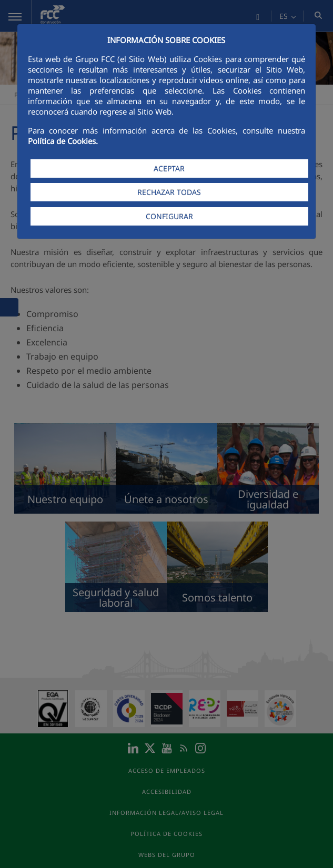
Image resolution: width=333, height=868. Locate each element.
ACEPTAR (169, 169)
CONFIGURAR (169, 216)
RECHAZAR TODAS (169, 192)
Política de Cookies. (63, 141)
